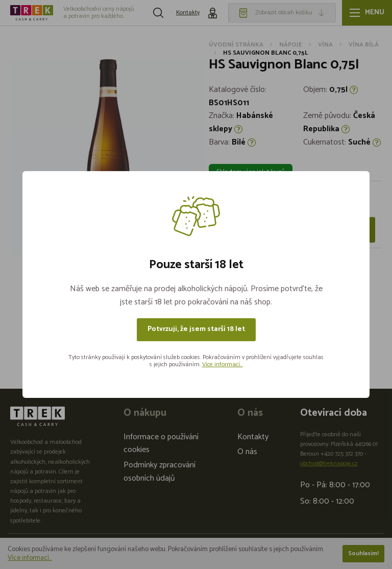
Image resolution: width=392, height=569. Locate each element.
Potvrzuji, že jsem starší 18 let (196, 329)
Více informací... (223, 364)
